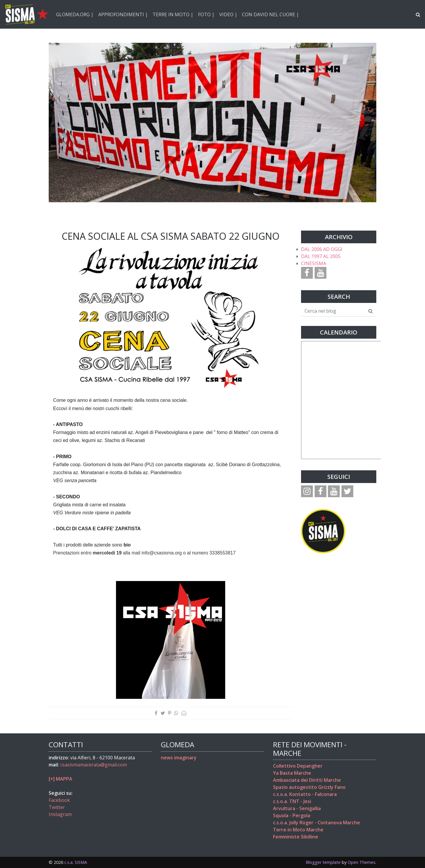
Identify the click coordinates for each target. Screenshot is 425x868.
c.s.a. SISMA (76, 862)
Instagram (60, 814)
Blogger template (323, 862)
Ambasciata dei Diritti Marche (307, 780)
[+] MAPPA (61, 779)
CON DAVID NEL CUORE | (270, 14)
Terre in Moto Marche (298, 830)
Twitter (57, 807)
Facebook (59, 800)
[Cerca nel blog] (333, 311)
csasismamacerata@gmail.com (94, 765)
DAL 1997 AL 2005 (321, 256)
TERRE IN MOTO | (173, 14)
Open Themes (362, 862)
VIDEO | (228, 14)
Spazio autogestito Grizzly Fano (309, 787)
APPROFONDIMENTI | (123, 14)
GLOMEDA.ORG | (75, 14)
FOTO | (206, 14)
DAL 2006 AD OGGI (322, 249)
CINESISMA (314, 263)
